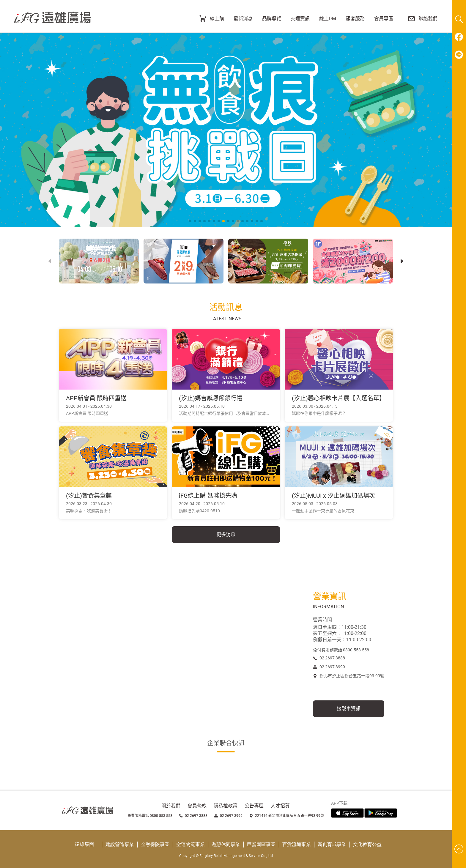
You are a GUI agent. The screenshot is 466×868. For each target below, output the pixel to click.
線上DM (328, 19)
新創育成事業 (332, 844)
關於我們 (171, 806)
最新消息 (243, 19)
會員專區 (384, 19)
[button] (402, 261)
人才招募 (280, 806)
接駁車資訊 (349, 709)
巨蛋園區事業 (261, 844)
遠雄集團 (84, 844)
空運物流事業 (191, 844)
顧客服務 (355, 19)
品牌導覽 (272, 19)
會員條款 (197, 806)
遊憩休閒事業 (226, 844)
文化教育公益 (367, 844)
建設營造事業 (120, 844)
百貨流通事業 (297, 844)
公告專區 (254, 806)
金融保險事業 (155, 844)
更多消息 (226, 534)
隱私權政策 (226, 806)
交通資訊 (300, 19)
